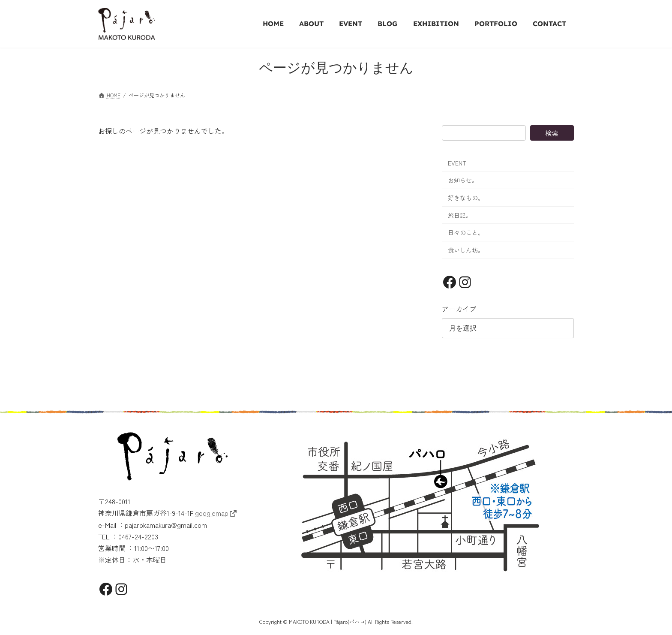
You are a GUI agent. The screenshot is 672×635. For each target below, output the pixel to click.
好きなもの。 (466, 198)
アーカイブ (459, 309)
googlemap (212, 512)
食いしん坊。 (466, 250)
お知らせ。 (463, 180)
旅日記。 (460, 215)
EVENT (457, 163)
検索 (552, 133)
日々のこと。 (466, 232)
